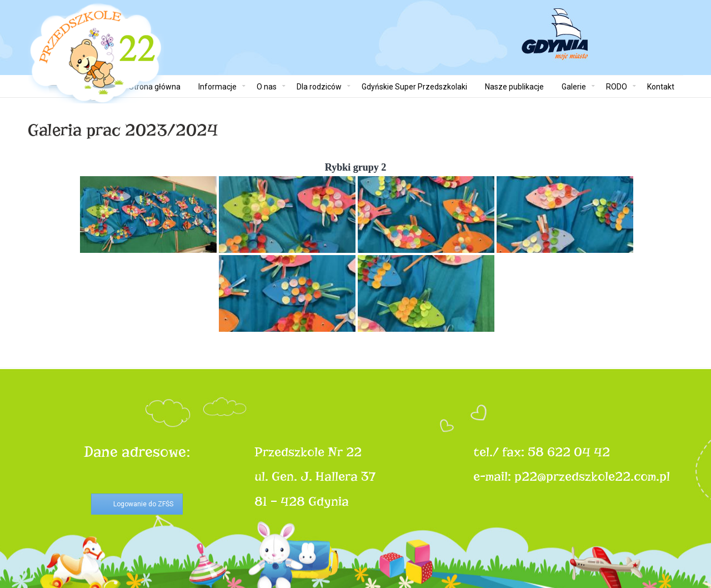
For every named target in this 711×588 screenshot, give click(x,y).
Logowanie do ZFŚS (143, 504)
